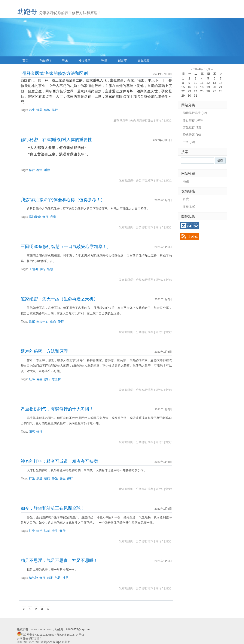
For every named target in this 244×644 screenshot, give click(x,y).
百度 (186, 199)
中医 (65, 60)
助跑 (186, 181)
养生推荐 (144, 60)
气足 (58, 578)
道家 (32, 321)
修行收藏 (41, 642)
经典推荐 (192, 135)
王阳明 (33, 269)
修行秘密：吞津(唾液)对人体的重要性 (56, 140)
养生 (32, 110)
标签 (104, 60)
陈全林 (56, 379)
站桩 (47, 531)
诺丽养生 (64, 642)
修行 (55, 110)
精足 (50, 578)
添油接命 (35, 217)
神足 (65, 578)
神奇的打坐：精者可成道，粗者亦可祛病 (59, 461)
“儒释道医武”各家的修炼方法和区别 (54, 73)
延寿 (32, 379)
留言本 (122, 60)
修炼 (47, 110)
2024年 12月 (202, 69)
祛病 (47, 478)
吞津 (39, 170)
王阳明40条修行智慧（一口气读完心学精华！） (66, 246)
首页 (25, 60)
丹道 (53, 217)
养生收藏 (53, 642)
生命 (53, 321)
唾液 (47, 170)
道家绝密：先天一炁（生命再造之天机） (59, 299)
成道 (39, 478)
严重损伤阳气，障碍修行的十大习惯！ (57, 409)
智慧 (50, 269)
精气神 (33, 578)
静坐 (55, 478)
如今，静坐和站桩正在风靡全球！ (53, 508)
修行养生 (29, 642)
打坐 (32, 478)
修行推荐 (193, 120)
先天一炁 (42, 321)
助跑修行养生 (195, 113)
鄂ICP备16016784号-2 (70, 635)
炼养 (39, 110)
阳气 (32, 432)
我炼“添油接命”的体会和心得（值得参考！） (63, 200)
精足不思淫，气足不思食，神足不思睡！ (59, 560)
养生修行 (45, 60)
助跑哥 (27, 12)
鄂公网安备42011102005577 (38, 635)
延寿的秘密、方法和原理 (44, 351)
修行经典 (85, 60)
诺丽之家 (189, 206)
